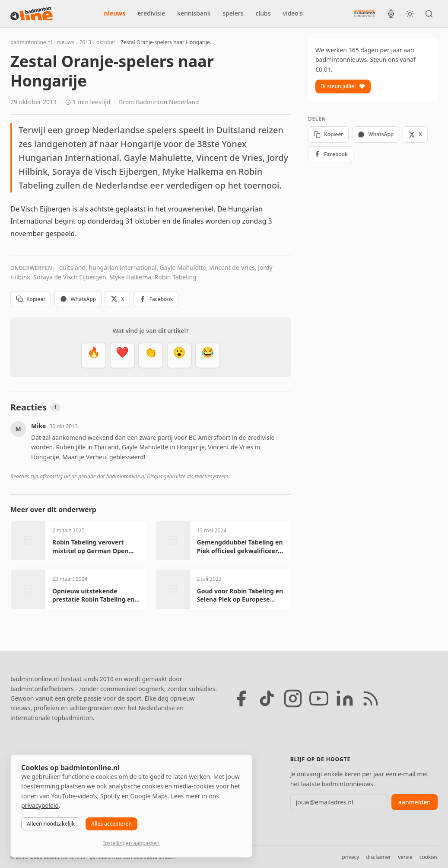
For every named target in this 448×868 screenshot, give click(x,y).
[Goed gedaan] (151, 356)
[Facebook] (241, 698)
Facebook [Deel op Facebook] (156, 299)
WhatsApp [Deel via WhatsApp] (78, 299)
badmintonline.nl (31, 42)
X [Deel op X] (117, 299)
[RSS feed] (371, 698)
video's (293, 13)
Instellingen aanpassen (131, 843)
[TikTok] (267, 698)
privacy (350, 857)
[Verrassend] (179, 356)
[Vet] (94, 356)
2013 (85, 42)
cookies (429, 857)
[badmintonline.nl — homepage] (32, 14)
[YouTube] (319, 698)
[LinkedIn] (345, 698)
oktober (106, 42)
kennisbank (194, 13)
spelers (233, 13)
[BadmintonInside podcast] (391, 14)
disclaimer (378, 857)
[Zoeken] (429, 14)
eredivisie (151, 13)
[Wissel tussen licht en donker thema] (410, 14)
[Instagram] (293, 698)
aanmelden (415, 802)
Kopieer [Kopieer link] (31, 299)
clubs (263, 13)
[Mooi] (122, 356)
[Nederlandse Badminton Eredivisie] (365, 13)
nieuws (115, 13)
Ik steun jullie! (343, 86)
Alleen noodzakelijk (51, 824)
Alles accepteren (111, 824)
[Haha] (208, 356)
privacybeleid (40, 806)
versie (405, 857)
